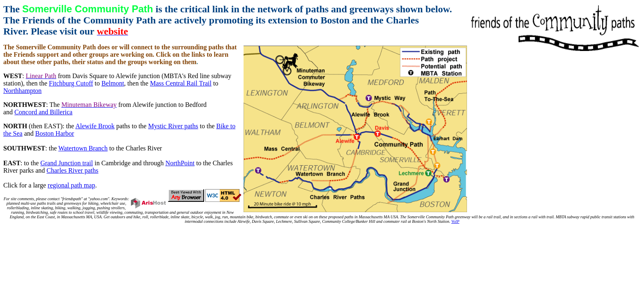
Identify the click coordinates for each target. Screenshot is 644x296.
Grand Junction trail (67, 163)
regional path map (71, 185)
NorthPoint (180, 163)
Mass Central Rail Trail (181, 83)
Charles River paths (72, 170)
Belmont (113, 83)
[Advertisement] (322, 242)
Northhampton (22, 91)
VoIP (455, 221)
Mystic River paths (173, 126)
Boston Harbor (55, 133)
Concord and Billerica (43, 112)
